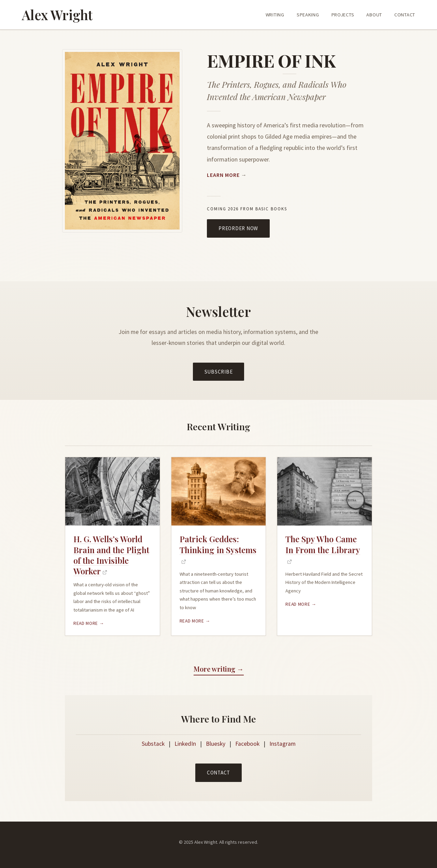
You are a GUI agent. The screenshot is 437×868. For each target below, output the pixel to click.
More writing (214, 669)
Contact (218, 773)
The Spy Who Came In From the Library (323, 544)
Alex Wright (57, 15)
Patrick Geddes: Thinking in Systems (218, 544)
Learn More (223, 175)
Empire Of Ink (271, 60)
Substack (153, 744)
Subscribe (219, 372)
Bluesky (216, 744)
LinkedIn (185, 744)
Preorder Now (238, 228)
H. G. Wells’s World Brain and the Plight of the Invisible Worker (111, 555)
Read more (86, 623)
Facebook (247, 744)
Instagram (283, 744)
